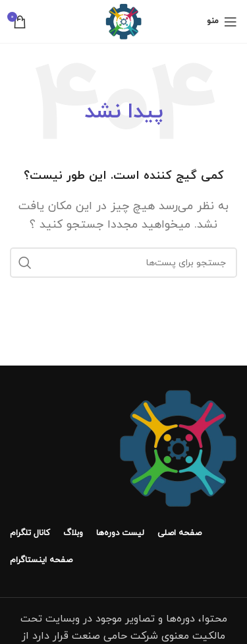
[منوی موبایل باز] (222, 22)
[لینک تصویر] (178, 447)
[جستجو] (123, 263)
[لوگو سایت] (123, 20)
